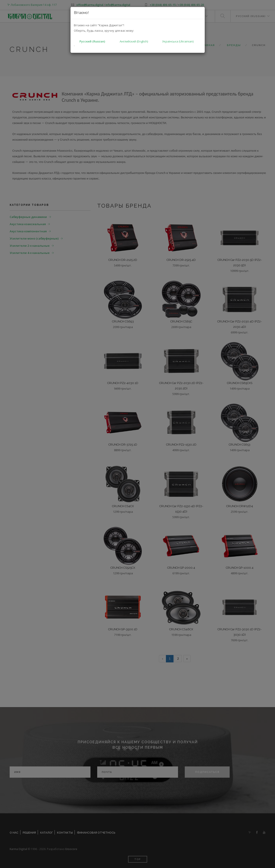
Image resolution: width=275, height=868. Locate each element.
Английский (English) (134, 41)
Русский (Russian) (92, 41)
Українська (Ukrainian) (178, 41)
